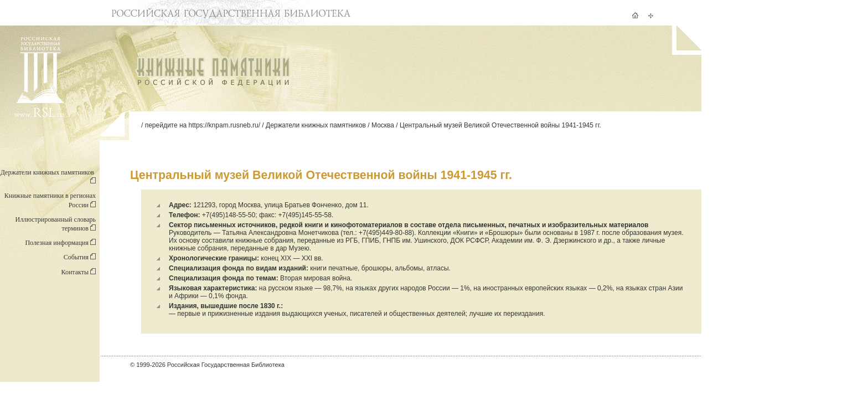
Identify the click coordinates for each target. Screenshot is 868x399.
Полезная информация (60, 243)
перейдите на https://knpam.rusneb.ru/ (203, 125)
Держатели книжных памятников (316, 125)
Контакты (78, 272)
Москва (383, 125)
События (80, 257)
